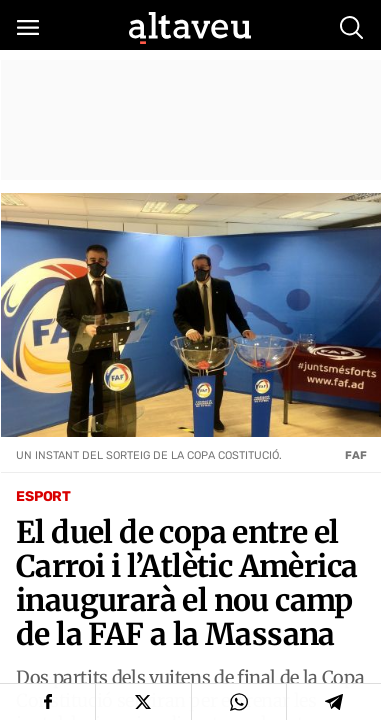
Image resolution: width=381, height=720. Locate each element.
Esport (43, 496)
